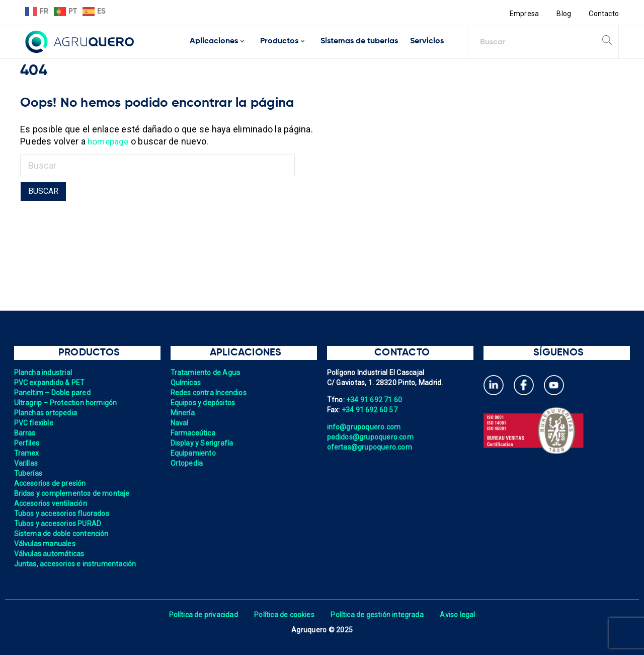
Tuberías (28, 473)
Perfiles (27, 443)
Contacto (604, 14)
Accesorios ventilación (51, 503)
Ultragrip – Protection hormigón (66, 403)
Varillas (26, 463)
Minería (183, 413)
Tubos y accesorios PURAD (58, 524)
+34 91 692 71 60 (374, 400)
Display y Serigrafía (202, 443)
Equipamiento (193, 453)
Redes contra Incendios (209, 393)
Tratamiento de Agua (206, 373)
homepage (109, 141)
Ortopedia (187, 463)
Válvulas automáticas (50, 554)
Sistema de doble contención (62, 534)
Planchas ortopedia (46, 413)
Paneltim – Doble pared (53, 393)
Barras (25, 433)
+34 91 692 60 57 (370, 410)
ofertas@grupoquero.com (370, 447)
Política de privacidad (203, 615)
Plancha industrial (44, 373)
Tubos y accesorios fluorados (62, 514)
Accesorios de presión (50, 483)
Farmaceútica (193, 433)
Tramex (27, 453)
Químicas (186, 383)
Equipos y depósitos (203, 403)
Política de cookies (284, 615)
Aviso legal (459, 615)
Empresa (524, 14)
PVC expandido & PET (50, 383)
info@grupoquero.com (364, 427)
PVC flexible (34, 423)
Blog (564, 14)
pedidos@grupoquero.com (371, 437)
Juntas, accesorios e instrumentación (76, 564)
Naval (180, 423)
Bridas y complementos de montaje (72, 493)
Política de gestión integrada (377, 615)
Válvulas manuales (45, 544)
